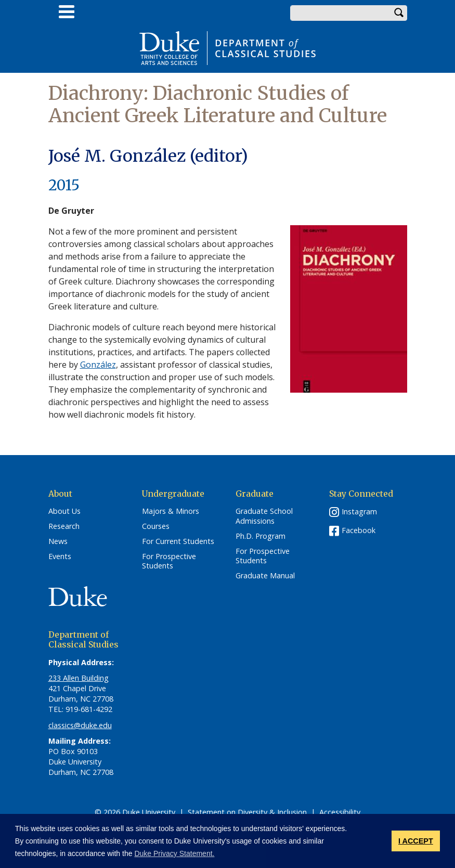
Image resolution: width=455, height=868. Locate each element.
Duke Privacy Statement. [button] (174, 853)
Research (64, 526)
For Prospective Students (169, 561)
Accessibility (340, 812)
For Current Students (178, 541)
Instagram (359, 511)
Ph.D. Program (261, 536)
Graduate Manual (265, 576)
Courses (156, 526)
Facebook (359, 530)
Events (60, 556)
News (58, 541)
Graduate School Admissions (264, 516)
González (98, 365)
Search (399, 13)
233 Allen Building (79, 678)
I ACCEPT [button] (416, 841)
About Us (64, 511)
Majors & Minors (171, 511)
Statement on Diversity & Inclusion (247, 812)
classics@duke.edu (80, 725)
